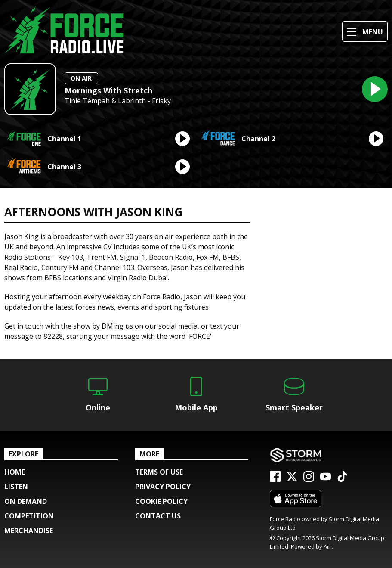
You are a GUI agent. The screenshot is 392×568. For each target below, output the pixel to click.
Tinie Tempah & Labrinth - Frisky (118, 101)
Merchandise (29, 531)
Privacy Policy (163, 487)
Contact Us (158, 516)
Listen (16, 487)
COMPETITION (29, 516)
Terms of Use (159, 472)
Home (15, 472)
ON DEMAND (26, 501)
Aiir (328, 546)
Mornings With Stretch (108, 90)
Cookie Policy (161, 501)
